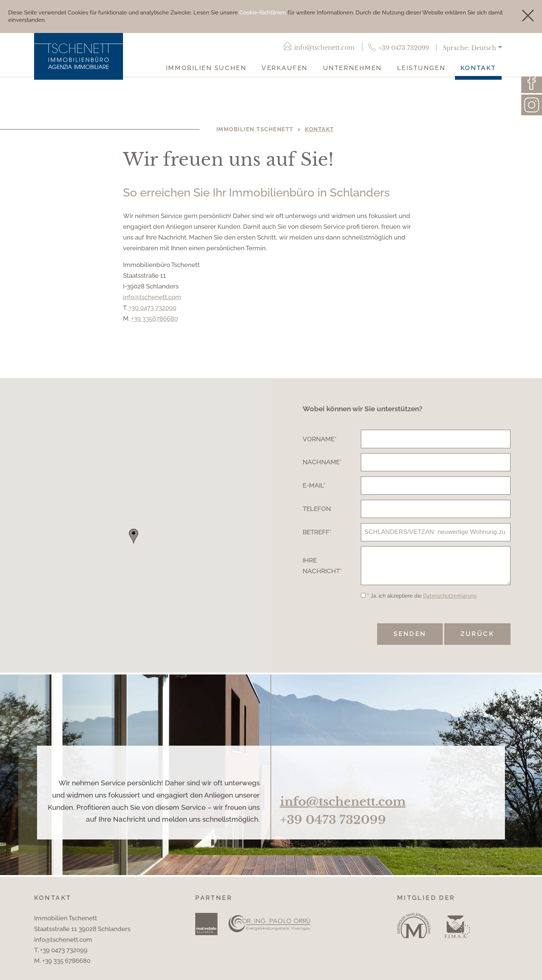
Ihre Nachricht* (322, 569)
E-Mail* (314, 486)
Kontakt (478, 69)
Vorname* (320, 439)
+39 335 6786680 (66, 967)
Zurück (477, 640)
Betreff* (317, 532)
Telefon (317, 509)
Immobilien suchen (206, 69)
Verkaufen (285, 69)
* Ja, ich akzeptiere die (422, 603)
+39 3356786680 (154, 319)
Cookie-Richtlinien (263, 13)
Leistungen (421, 69)
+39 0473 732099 (153, 308)
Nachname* (322, 463)
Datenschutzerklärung (450, 603)
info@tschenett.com (152, 298)
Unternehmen (353, 69)
